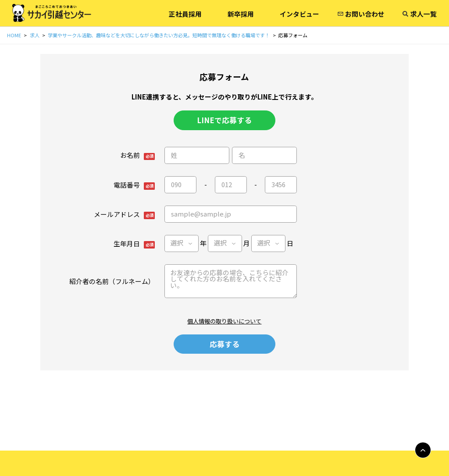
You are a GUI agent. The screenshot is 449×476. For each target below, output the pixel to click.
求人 (35, 35)
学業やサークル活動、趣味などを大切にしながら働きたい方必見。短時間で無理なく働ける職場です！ (159, 35)
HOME (14, 35)
